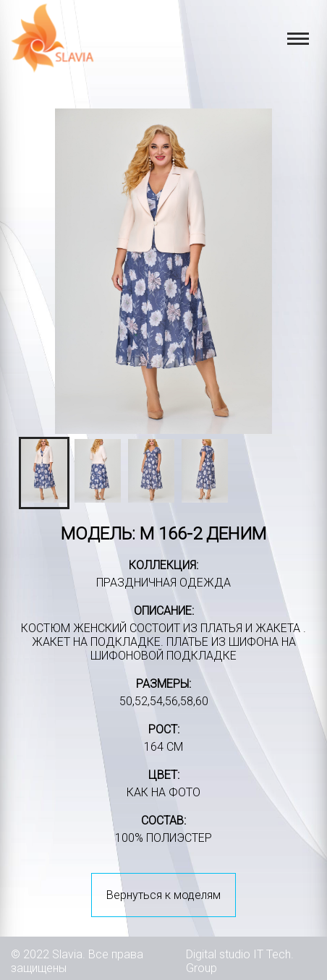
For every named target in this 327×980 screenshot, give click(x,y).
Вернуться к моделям (163, 895)
